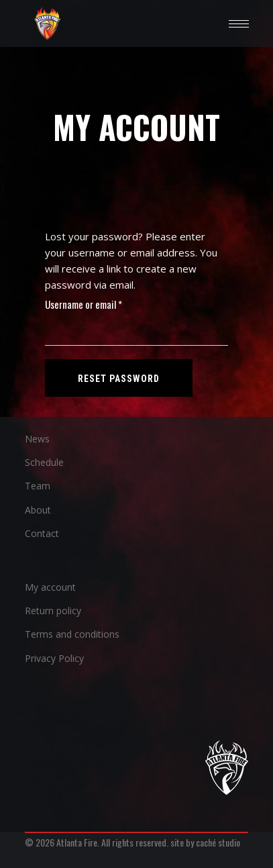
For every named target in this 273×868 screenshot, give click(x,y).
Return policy (53, 611)
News (37, 439)
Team (38, 486)
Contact (42, 533)
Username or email (101, 304)
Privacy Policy (54, 658)
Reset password (119, 379)
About (38, 510)
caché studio (218, 842)
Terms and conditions (72, 634)
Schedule (44, 462)
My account (50, 587)
